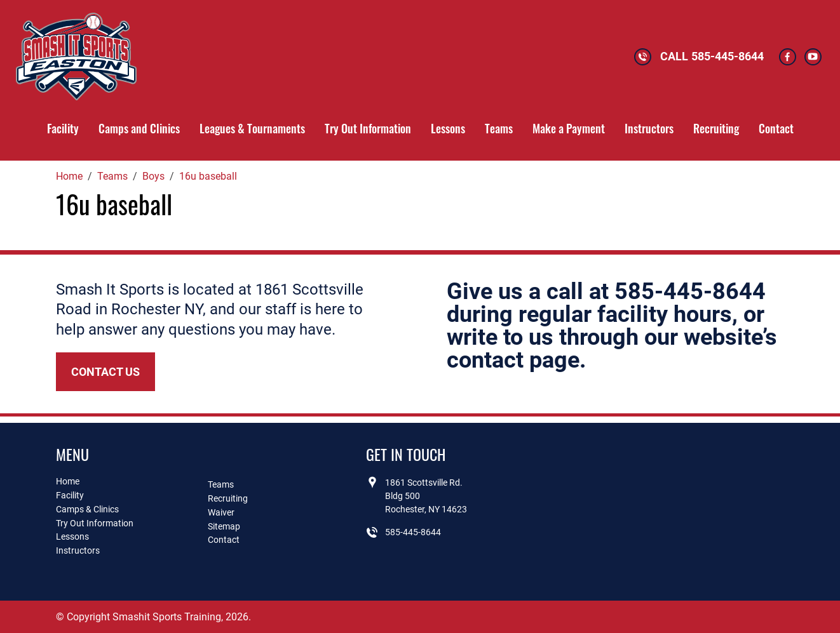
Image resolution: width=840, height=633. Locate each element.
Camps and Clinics (139, 128)
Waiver (221, 512)
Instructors (649, 128)
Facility (63, 128)
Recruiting (716, 128)
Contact (776, 128)
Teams (499, 128)
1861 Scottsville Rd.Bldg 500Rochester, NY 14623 (426, 496)
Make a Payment (569, 128)
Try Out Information (368, 128)
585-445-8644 (728, 56)
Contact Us (105, 372)
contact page (513, 360)
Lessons (448, 128)
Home (68, 481)
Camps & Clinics (87, 509)
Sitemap (224, 526)
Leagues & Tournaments (252, 128)
